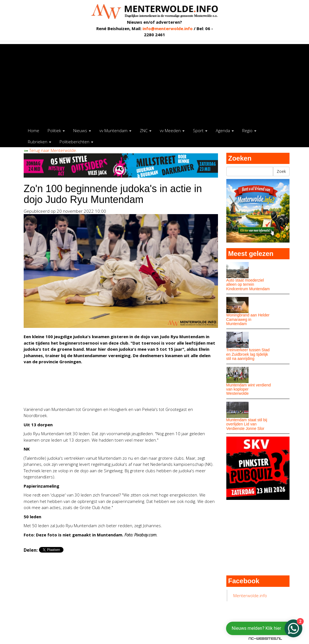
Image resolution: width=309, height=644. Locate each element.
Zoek (281, 171)
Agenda (225, 130)
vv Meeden (172, 130)
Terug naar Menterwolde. (50, 150)
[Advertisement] (154, 83)
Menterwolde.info (250, 595)
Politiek (56, 130)
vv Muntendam (115, 130)
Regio (249, 130)
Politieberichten (76, 142)
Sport (200, 130)
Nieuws (82, 130)
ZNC (146, 130)
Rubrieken (40, 142)
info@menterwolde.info (168, 28)
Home (34, 130)
